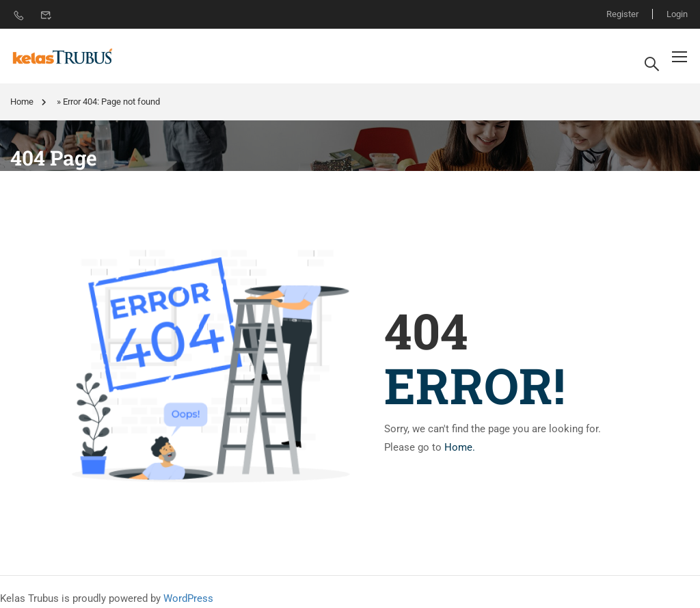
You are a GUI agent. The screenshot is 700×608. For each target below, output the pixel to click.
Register (622, 14)
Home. (460, 447)
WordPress (188, 598)
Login (677, 14)
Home (22, 102)
